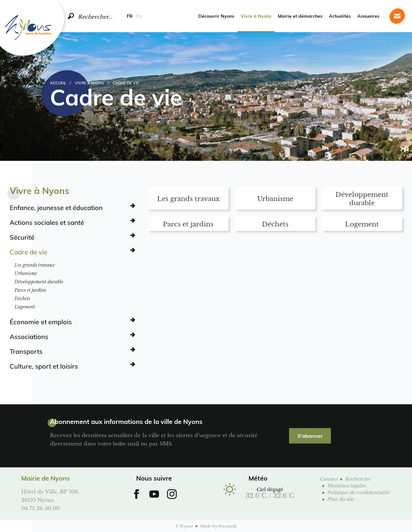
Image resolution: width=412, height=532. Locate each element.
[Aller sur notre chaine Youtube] (154, 494)
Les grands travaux (35, 265)
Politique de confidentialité (358, 492)
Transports (26, 351)
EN (139, 16)
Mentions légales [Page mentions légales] (346, 485)
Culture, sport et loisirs (44, 366)
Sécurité (22, 237)
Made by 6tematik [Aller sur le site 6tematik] (218, 526)
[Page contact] (397, 16)
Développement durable (39, 282)
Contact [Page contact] (329, 478)
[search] (71, 16)
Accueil (58, 83)
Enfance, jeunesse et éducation (56, 207)
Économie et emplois (41, 322)
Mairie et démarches (300, 16)
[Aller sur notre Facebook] (136, 494)
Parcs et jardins (30, 290)
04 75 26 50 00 (40, 508)
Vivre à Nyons (256, 16)
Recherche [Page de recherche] (358, 478)
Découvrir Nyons (216, 16)
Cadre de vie (28, 252)
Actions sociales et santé (47, 222)
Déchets (22, 298)
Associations (29, 336)
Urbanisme (26, 273)
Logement (25, 307)
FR (130, 16)
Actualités (340, 16)
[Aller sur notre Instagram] (172, 494)
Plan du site (340, 499)
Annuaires (368, 16)
